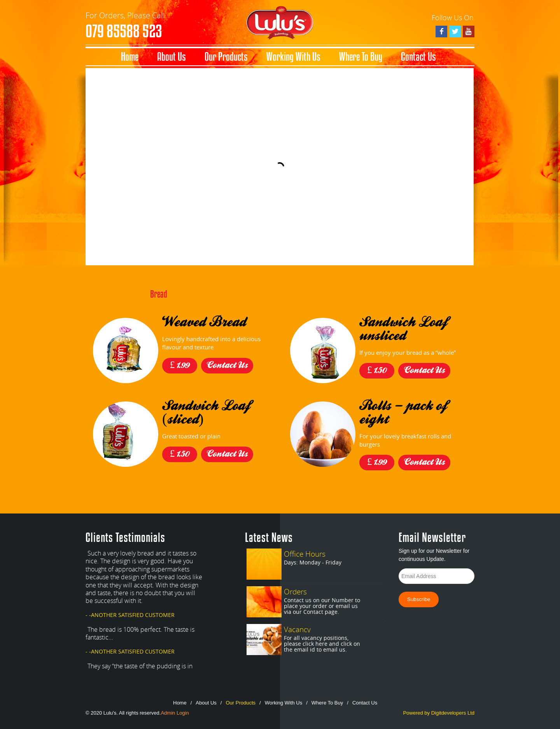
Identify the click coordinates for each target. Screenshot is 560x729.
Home (130, 57)
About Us (171, 57)
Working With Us (293, 57)
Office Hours (305, 554)
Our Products (226, 57)
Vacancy (297, 629)
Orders (295, 591)
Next (219, 671)
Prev (204, 671)
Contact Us (418, 57)
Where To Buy (361, 57)
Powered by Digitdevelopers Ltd (439, 713)
